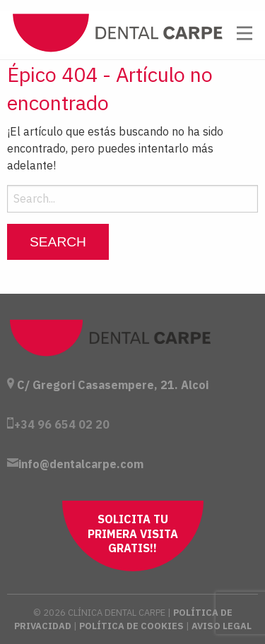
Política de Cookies (131, 626)
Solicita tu (133, 534)
